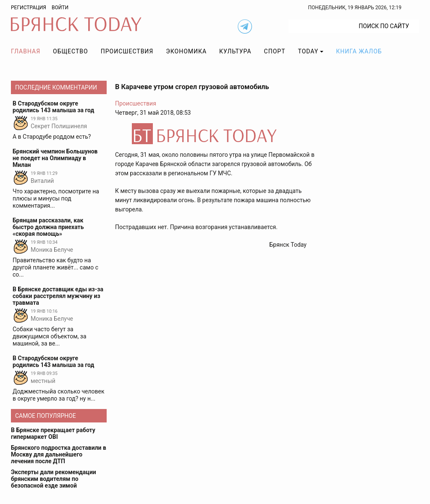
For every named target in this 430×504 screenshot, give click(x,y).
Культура (235, 51)
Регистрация (29, 8)
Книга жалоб (359, 51)
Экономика (186, 51)
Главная (26, 51)
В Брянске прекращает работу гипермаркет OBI (53, 433)
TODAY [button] (308, 51)
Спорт (275, 51)
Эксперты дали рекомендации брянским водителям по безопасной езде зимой (54, 479)
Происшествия (127, 51)
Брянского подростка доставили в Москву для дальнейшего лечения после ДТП (59, 454)
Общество (71, 51)
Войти (60, 8)
